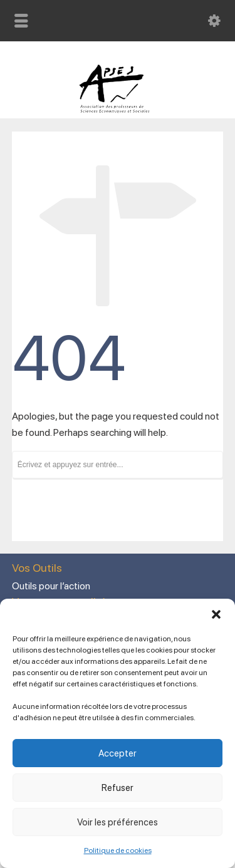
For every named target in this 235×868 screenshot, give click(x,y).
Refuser (118, 788)
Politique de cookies (118, 850)
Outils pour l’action (51, 586)
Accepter (118, 753)
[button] (216, 614)
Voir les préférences (118, 822)
